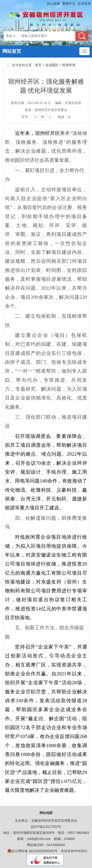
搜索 (82, 36)
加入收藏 (53, 4)
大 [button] (35, 117)
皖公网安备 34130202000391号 (33, 851)
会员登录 (84, 4)
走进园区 (52, 65)
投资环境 (69, 65)
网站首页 (12, 51)
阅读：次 (64, 117)
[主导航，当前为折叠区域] (84, 51)
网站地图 (46, 813)
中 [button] (43, 117)
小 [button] (50, 117)
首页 (38, 65)
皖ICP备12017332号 (46, 827)
